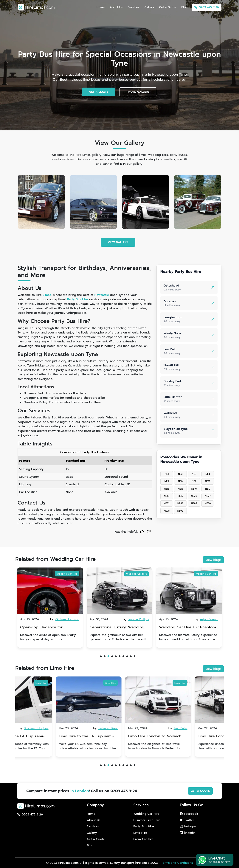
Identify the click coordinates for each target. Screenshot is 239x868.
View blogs (213, 560)
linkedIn (188, 833)
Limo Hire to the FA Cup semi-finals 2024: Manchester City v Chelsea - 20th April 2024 (48, 737)
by (65, 619)
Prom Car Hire (143, 839)
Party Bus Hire (78, 299)
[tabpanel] (50, 608)
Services (133, 7)
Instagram (189, 826)
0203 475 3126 (207, 7)
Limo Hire (72, 683)
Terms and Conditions (177, 863)
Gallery (149, 7)
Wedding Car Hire (67, 574)
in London (80, 791)
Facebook (189, 814)
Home (100, 7)
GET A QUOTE (99, 92)
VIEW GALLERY (118, 242)
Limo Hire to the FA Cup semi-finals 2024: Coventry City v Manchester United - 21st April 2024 (117, 737)
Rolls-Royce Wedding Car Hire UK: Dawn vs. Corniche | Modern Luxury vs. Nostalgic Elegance (49, 628)
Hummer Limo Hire (147, 820)
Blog (184, 7)
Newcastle (102, 295)
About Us (116, 7)
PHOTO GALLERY (138, 92)
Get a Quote (168, 7)
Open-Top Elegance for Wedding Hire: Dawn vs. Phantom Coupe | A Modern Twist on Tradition (119, 628)
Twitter (187, 820)
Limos (47, 295)
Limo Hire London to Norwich (186, 736)
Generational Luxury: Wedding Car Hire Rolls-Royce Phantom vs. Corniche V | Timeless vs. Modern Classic (189, 628)
